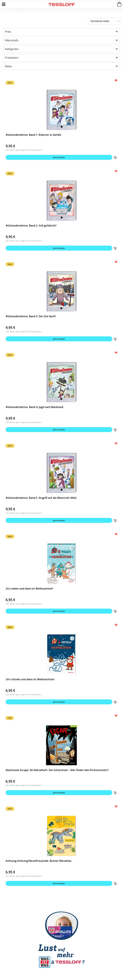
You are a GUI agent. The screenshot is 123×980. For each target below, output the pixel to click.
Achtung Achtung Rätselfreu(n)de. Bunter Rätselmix (39, 861)
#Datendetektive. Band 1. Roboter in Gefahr (34, 135)
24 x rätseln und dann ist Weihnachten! (30, 679)
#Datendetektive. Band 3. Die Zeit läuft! (31, 316)
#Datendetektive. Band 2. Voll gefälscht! (31, 226)
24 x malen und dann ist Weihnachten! (29, 589)
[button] (115, 157)
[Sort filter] (105, 21)
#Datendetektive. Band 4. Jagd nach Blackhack (35, 407)
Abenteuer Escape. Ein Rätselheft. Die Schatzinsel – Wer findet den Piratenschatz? (57, 770)
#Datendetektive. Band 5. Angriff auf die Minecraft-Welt (41, 498)
